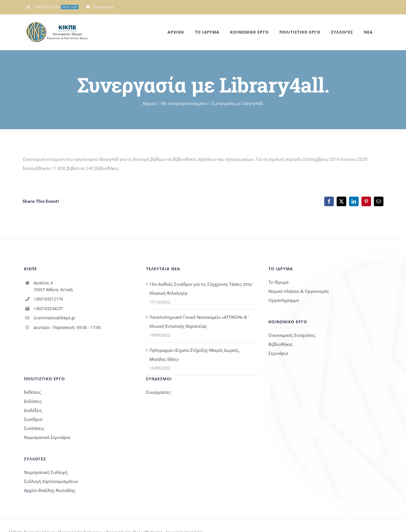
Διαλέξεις (33, 410)
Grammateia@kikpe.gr (55, 318)
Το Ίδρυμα (278, 282)
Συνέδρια (33, 419)
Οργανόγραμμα (284, 300)
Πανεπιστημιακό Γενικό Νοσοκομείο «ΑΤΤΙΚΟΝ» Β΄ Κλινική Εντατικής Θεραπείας (198, 322)
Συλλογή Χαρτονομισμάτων (51, 481)
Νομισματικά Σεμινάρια (47, 437)
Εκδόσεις (33, 401)
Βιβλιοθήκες (281, 344)
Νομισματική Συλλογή (46, 472)
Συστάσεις (34, 428)
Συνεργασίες (158, 392)
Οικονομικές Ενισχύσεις (292, 335)
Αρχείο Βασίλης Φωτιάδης (50, 490)
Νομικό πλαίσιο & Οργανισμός (299, 291)
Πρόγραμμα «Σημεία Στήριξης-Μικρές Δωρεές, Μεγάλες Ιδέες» (195, 355)
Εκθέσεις (32, 392)
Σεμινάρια (278, 353)
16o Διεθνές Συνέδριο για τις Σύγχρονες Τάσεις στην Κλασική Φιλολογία (201, 289)
